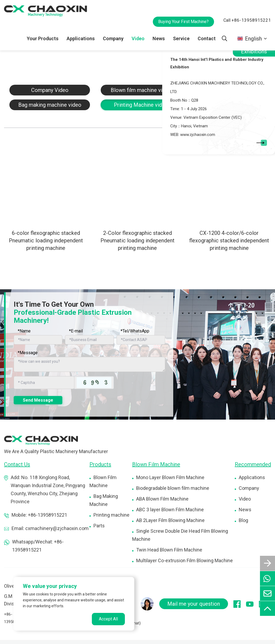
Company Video (50, 90)
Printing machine (111, 515)
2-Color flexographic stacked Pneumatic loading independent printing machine (137, 240)
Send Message (38, 400)
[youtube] (252, 604)
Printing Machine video (141, 105)
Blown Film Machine (103, 481)
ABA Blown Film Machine (162, 499)
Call (247, 20)
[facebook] (240, 604)
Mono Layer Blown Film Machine (170, 477)
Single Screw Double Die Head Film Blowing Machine (180, 535)
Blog (243, 520)
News (159, 38)
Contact (207, 38)
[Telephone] (141, 340)
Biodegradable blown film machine (173, 488)
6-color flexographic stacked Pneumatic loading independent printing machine (46, 240)
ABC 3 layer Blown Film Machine (170, 510)
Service (181, 38)
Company (113, 38)
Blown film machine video (141, 90)
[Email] (89, 340)
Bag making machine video (50, 105)
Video (138, 38)
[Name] (38, 340)
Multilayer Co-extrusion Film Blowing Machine (184, 560)
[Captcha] (44, 383)
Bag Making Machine (104, 500)
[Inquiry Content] (89, 364)
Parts (99, 526)
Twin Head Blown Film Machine (169, 550)
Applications (81, 38)
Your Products (43, 38)
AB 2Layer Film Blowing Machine (170, 520)
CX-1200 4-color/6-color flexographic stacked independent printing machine (229, 240)
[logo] (41, 440)
